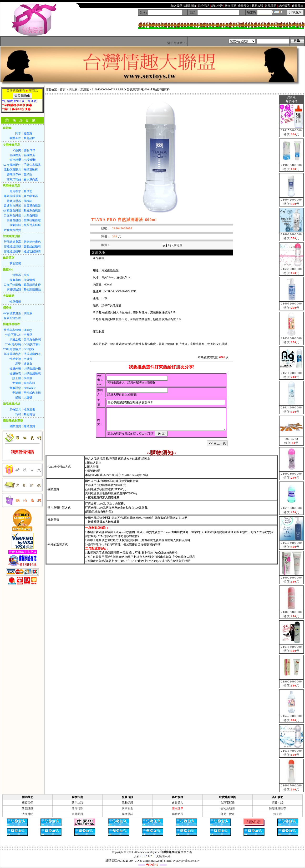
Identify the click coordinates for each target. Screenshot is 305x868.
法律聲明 (27, 814)
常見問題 (77, 814)
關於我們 (27, 803)
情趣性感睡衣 (278, 808)
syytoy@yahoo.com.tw (186, 861)
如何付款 (77, 808)
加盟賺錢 (27, 808)
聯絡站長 (178, 814)
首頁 (63, 89)
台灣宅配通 (228, 803)
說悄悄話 (112, 463)
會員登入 (178, 803)
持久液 (278, 814)
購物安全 (127, 808)
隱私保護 (127, 803)
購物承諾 (127, 814)
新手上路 (77, 803)
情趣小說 (278, 803)
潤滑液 (73, 89)
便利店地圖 (228, 808)
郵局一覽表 (228, 814)
